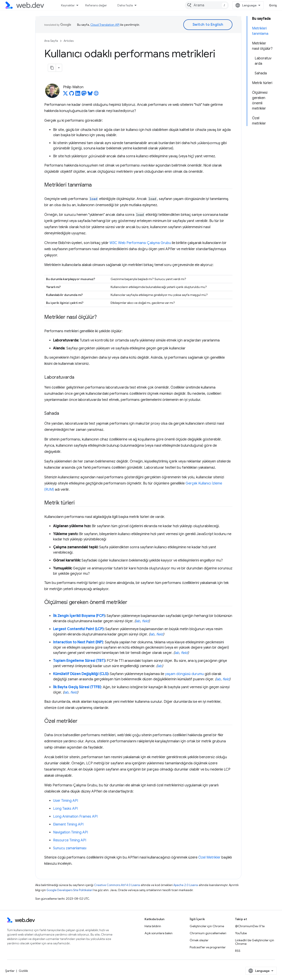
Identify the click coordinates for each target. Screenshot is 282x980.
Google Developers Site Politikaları (70, 890)
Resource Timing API (70, 840)
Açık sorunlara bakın (159, 933)
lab (138, 621)
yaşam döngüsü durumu (184, 674)
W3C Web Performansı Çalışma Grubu (140, 243)
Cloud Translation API (105, 25)
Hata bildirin (153, 926)
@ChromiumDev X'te (250, 926)
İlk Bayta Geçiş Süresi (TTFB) (77, 687)
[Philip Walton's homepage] (96, 95)
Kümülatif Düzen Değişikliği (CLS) (81, 674)
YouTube (241, 933)
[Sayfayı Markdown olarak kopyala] (52, 68)
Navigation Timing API (70, 832)
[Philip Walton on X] (65, 95)
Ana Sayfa (51, 41)
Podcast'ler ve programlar (208, 947)
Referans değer (96, 5)
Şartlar (10, 971)
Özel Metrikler (209, 857)
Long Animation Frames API (75, 817)
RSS (238, 951)
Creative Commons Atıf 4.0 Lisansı (117, 885)
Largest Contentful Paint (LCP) (78, 629)
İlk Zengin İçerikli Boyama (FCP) (79, 616)
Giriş (273, 5)
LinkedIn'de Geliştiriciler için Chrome (255, 942)
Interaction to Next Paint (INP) (78, 642)
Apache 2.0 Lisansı (186, 885)
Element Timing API (68, 824)
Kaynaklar (68, 5)
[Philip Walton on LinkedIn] (78, 95)
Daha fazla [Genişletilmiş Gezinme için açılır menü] (125, 5)
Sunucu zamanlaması (70, 848)
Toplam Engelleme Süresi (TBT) (79, 661)
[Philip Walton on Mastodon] (84, 95)
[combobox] (207, 5)
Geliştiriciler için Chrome (207, 926)
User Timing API (66, 801)
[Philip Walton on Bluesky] (90, 95)
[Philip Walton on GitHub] (72, 95)
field (145, 621)
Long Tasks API (65, 809)
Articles (69, 41)
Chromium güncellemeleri (208, 933)
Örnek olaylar (199, 940)
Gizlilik (23, 971)
